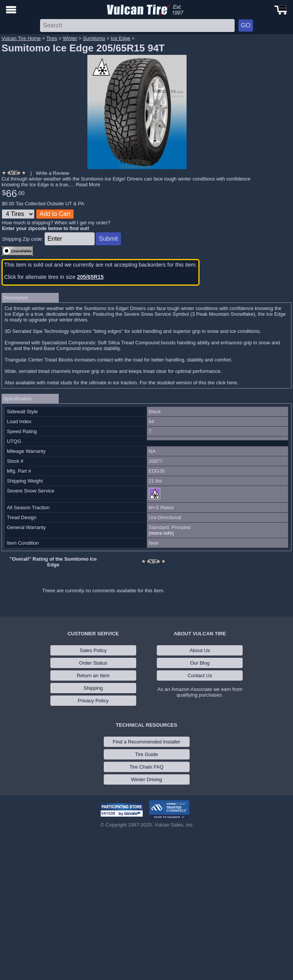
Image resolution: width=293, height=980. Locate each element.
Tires (52, 38)
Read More (88, 185)
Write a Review (52, 173)
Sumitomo (94, 38)
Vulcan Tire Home (21, 38)
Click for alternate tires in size (54, 277)
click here (226, 383)
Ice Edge (120, 38)
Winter (70, 38)
